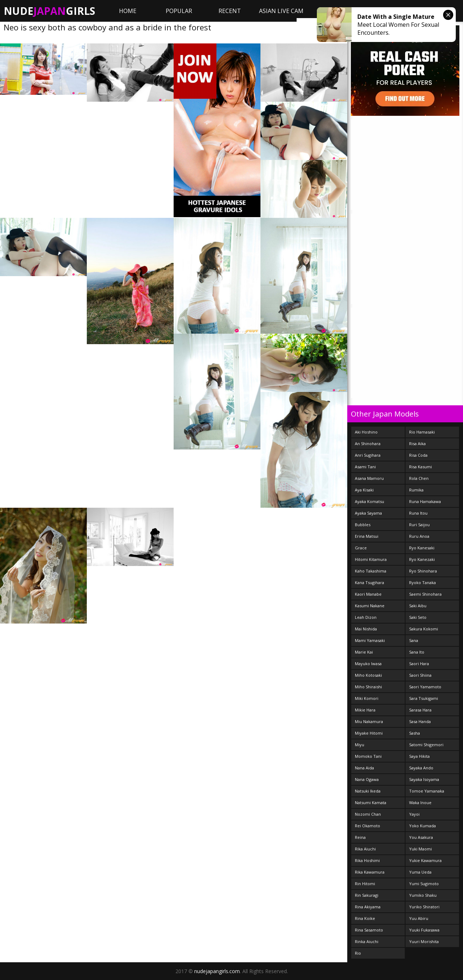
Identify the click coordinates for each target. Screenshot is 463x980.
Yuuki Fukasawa (424, 930)
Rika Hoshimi (367, 860)
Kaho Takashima (371, 571)
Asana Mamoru (369, 478)
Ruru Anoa (419, 536)
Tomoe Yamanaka (427, 791)
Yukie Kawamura (425, 860)
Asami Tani (365, 467)
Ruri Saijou (419, 525)
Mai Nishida (366, 629)
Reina (360, 837)
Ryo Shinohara (423, 571)
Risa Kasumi (420, 467)
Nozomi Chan (368, 814)
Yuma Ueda (420, 872)
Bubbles (363, 525)
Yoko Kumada (422, 826)
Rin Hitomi (365, 884)
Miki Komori (367, 698)
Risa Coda (418, 455)
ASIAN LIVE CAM (281, 11)
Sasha (415, 733)
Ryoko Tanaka (422, 582)
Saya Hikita (419, 756)
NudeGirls (49, 11)
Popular (179, 11)
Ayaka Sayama (368, 513)
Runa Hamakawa (425, 501)
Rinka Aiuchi (367, 941)
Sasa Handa (420, 721)
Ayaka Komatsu (369, 501)
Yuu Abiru (419, 918)
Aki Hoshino (366, 432)
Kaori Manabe (368, 594)
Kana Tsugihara (369, 582)
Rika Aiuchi (365, 849)
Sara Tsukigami (424, 698)
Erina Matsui (367, 536)
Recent (230, 11)
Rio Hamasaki (422, 432)
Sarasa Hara (420, 710)
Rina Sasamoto (369, 930)
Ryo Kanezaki (422, 559)
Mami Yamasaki (370, 640)
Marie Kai (364, 652)
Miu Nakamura (369, 721)
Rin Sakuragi (367, 895)
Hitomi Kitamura (371, 559)
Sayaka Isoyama (424, 779)
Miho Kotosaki (368, 675)
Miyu (360, 745)
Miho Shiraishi (368, 687)
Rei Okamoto (368, 826)
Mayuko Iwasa (368, 664)
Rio (358, 953)
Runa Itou (418, 513)
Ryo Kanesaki (422, 548)
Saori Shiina (420, 675)
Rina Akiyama (368, 907)
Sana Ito (417, 652)
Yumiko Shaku (423, 895)
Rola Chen (419, 478)
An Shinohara (368, 443)
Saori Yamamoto (425, 687)
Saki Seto (418, 617)
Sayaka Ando (421, 768)
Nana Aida (364, 768)
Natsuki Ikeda (368, 791)
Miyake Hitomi (369, 733)
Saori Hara (419, 664)
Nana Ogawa (367, 779)
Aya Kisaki (364, 490)
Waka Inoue (420, 802)
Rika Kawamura (370, 872)
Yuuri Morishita (424, 941)
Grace (361, 548)
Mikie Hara (365, 710)
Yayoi (414, 814)
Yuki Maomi (420, 849)
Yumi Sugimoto (424, 884)
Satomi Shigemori (426, 745)
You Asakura (421, 837)
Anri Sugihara (368, 455)
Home (128, 11)
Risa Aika (417, 443)
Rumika (416, 490)
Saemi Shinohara (425, 594)
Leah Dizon (366, 617)
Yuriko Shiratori (424, 907)
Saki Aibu (418, 606)
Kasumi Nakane (370, 606)
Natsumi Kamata (371, 802)
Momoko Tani (368, 756)
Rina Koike (365, 918)
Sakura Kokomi (424, 629)
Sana (414, 640)
